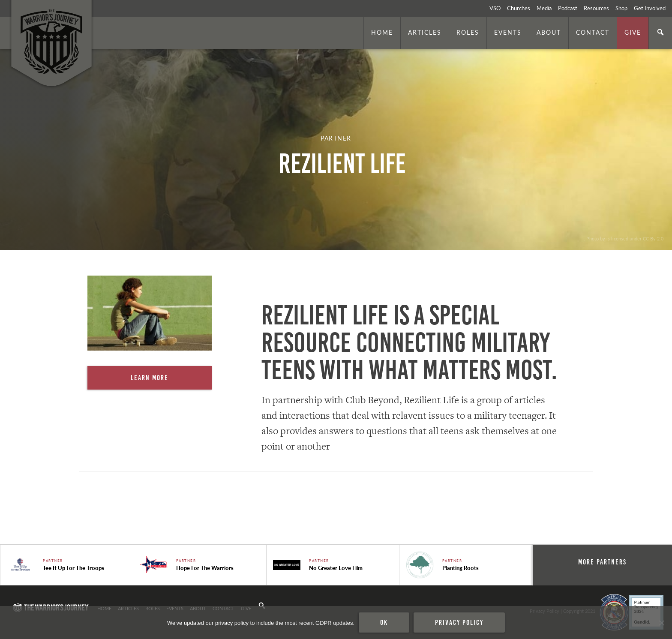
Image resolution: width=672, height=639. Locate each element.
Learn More (150, 378)
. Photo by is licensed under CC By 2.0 (624, 238)
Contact (593, 32)
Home (382, 32)
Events (508, 32)
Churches (519, 8)
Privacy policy (459, 622)
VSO (495, 8)
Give (633, 32)
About (549, 32)
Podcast (568, 8)
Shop (621, 8)
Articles (425, 32)
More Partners (602, 562)
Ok (384, 622)
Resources (596, 8)
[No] (661, 623)
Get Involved (650, 8)
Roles (468, 32)
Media (544, 8)
